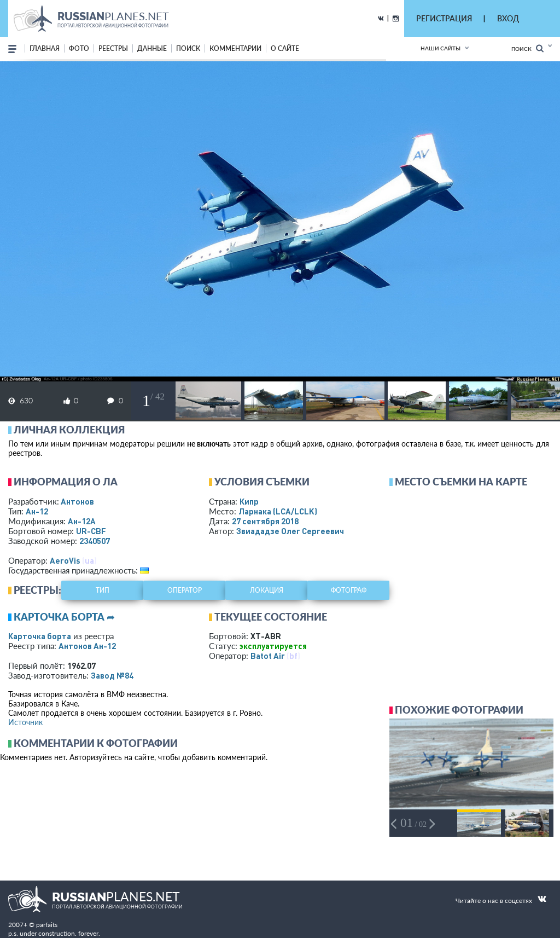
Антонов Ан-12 (87, 646)
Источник (25, 722)
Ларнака (278, 511)
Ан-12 (37, 511)
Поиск (527, 48)
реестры (113, 48)
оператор (185, 590)
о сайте (285, 48)
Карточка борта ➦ (64, 617)
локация (267, 590)
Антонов (77, 501)
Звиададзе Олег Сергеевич (290, 531)
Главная (45, 48)
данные (152, 48)
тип (103, 590)
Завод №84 (112, 675)
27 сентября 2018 (265, 521)
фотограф (349, 590)
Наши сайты (441, 48)
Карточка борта (40, 636)
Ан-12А (82, 521)
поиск (188, 48)
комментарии (235, 48)
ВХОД (508, 18)
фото (79, 48)
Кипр (249, 501)
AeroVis (65, 560)
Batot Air (268, 656)
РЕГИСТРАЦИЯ (444, 18)
